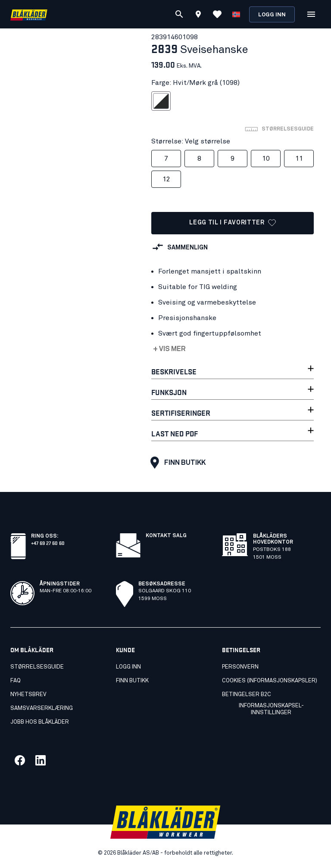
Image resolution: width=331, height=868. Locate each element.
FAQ (16, 681)
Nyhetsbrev (28, 695)
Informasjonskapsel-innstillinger (271, 709)
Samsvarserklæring (42, 708)
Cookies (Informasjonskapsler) (270, 681)
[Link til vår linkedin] (41, 760)
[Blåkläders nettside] (29, 14)
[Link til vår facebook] (20, 760)
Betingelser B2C (247, 695)
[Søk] (179, 14)
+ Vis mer (169, 349)
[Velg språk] (236, 14)
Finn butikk (176, 463)
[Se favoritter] (217, 14)
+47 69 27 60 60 (48, 543)
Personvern (240, 667)
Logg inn (272, 15)
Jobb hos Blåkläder (40, 722)
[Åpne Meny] (311, 14)
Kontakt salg (166, 536)
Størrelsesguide (37, 667)
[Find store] (198, 16)
